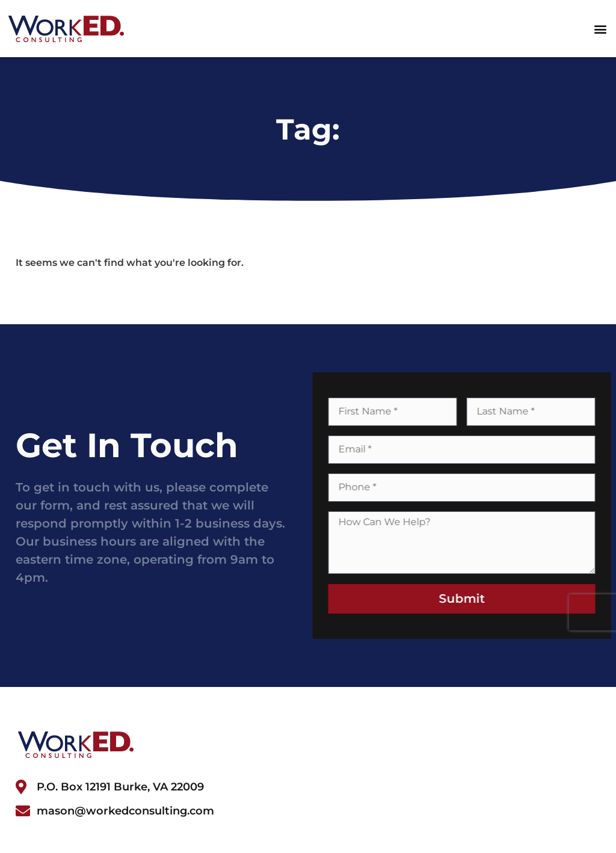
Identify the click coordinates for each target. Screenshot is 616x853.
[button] (600, 29)
